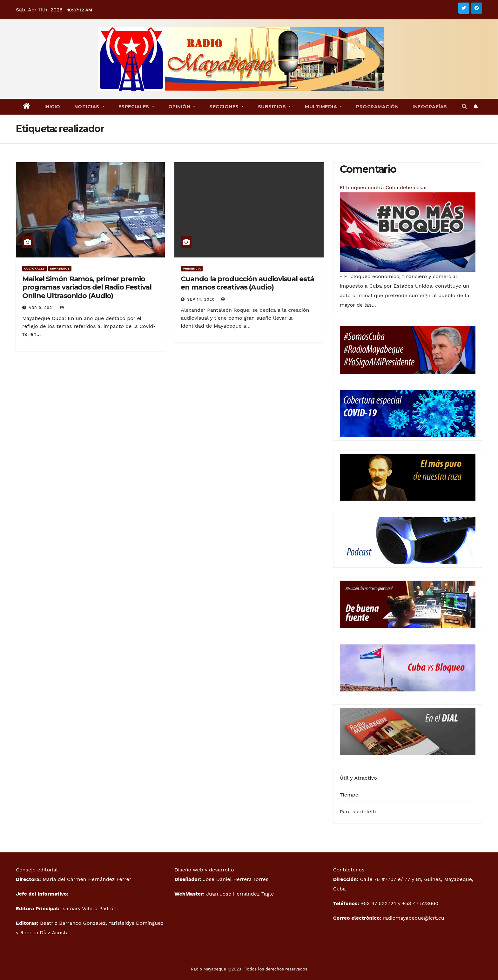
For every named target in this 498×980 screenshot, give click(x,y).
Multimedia (323, 107)
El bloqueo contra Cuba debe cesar (384, 187)
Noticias (89, 107)
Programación (377, 107)
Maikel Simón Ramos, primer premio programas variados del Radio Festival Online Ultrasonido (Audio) (87, 287)
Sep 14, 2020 (201, 299)
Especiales (136, 107)
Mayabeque (60, 268)
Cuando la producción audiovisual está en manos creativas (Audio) (247, 283)
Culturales (34, 268)
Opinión (182, 107)
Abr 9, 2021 (41, 308)
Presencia (192, 268)
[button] (464, 107)
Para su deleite (359, 812)
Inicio (52, 107)
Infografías (430, 107)
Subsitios (275, 107)
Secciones (227, 107)
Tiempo (349, 795)
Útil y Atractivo (358, 778)
